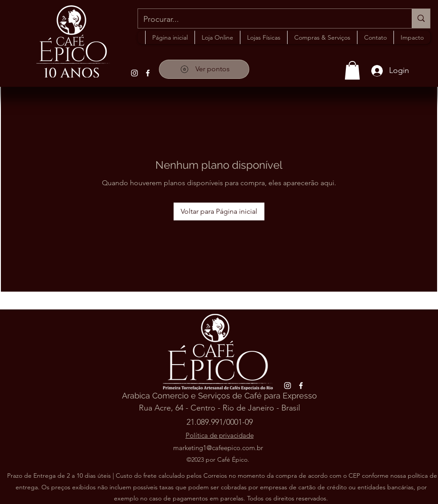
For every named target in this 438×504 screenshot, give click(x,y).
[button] (264, 37)
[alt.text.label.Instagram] (134, 73)
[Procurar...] (268, 20)
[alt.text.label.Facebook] (148, 73)
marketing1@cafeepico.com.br (218, 448)
